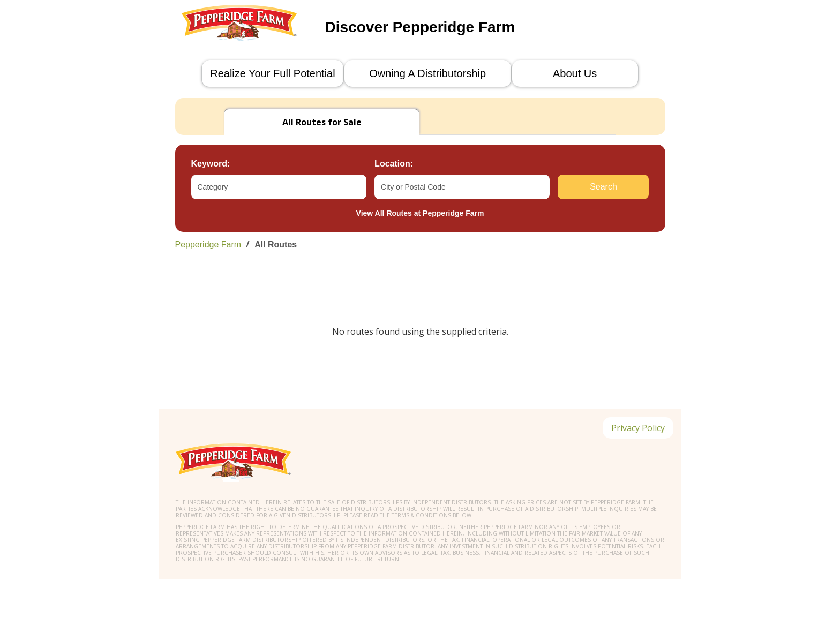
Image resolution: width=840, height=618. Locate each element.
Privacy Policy (638, 428)
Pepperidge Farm (208, 244)
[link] (420, 244)
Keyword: (211, 164)
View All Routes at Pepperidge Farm (420, 213)
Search (603, 187)
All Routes (276, 244)
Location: (394, 164)
